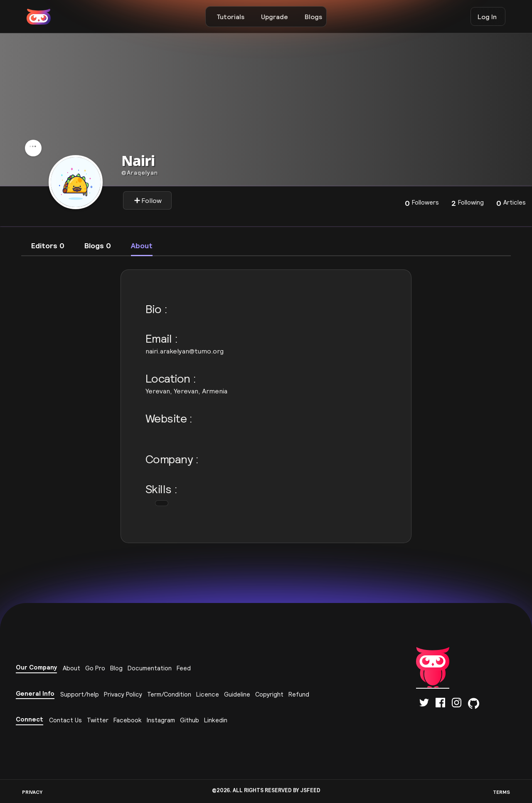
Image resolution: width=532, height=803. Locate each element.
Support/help (80, 694)
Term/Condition (169, 694)
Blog (116, 668)
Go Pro (95, 668)
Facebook (128, 720)
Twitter (98, 720)
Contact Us (65, 720)
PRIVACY (32, 792)
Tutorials (230, 17)
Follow (148, 200)
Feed (184, 668)
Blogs (313, 17)
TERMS (501, 792)
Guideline (237, 694)
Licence (208, 694)
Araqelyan (140, 173)
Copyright (269, 694)
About (71, 668)
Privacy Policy (123, 694)
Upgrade (275, 17)
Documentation (150, 668)
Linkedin (216, 720)
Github (190, 720)
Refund (299, 694)
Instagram (161, 720)
